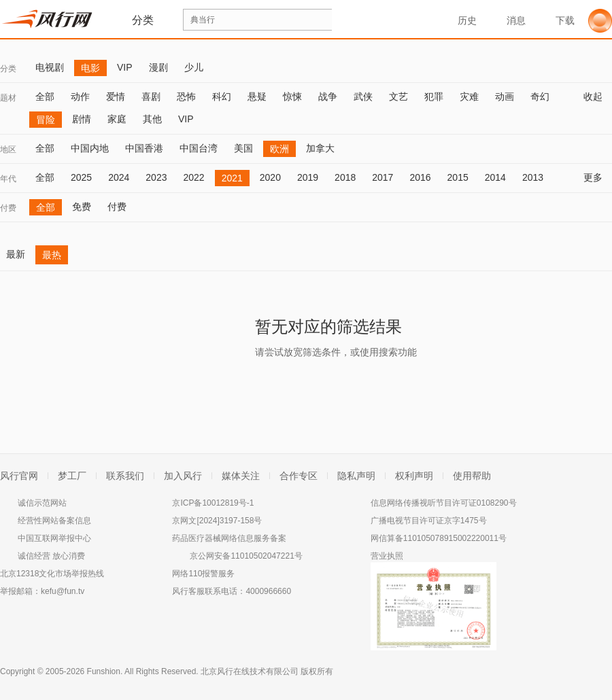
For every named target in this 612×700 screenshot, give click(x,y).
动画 (505, 97)
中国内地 (90, 148)
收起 (598, 97)
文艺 (398, 97)
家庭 (117, 119)
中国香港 (144, 148)
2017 (382, 177)
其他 (152, 119)
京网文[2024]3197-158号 (217, 521)
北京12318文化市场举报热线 (52, 574)
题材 (8, 98)
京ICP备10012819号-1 (213, 503)
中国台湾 (199, 148)
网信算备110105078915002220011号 (439, 538)
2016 (420, 177)
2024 (119, 177)
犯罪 (434, 97)
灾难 (469, 97)
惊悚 (292, 97)
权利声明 (414, 476)
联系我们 (125, 476)
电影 (90, 68)
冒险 (46, 120)
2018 (345, 177)
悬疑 (257, 97)
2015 (458, 177)
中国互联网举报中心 (54, 538)
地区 (8, 150)
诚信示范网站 (42, 503)
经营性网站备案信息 (54, 521)
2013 (533, 177)
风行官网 (19, 476)
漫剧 (158, 67)
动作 (80, 97)
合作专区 (299, 476)
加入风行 (183, 476)
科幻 (222, 97)
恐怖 (186, 97)
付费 (8, 208)
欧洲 (279, 149)
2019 (308, 177)
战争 (328, 97)
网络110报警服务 (203, 574)
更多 (598, 177)
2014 (495, 177)
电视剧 (50, 67)
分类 (8, 69)
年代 (8, 179)
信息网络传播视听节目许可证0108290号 (444, 503)
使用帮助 (472, 476)
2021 (232, 178)
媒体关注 (241, 476)
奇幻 (540, 97)
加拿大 (320, 148)
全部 (45, 97)
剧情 (82, 119)
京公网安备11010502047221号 (246, 556)
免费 (82, 207)
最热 (52, 255)
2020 (270, 177)
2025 (81, 177)
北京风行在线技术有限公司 (250, 671)
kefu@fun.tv (63, 591)
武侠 (363, 97)
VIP (125, 67)
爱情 (116, 97)
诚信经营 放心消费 (51, 556)
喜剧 (151, 97)
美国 (243, 148)
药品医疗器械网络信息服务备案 (229, 538)
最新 (16, 254)
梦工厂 (72, 476)
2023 (156, 177)
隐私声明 (356, 476)
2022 (193, 177)
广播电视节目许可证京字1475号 (429, 521)
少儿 (194, 67)
